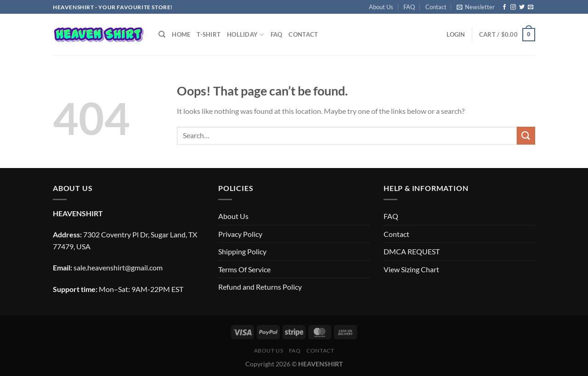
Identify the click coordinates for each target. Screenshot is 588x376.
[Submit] (526, 136)
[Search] (162, 34)
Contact (436, 7)
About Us (381, 7)
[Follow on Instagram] (513, 7)
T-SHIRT (209, 34)
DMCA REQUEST (412, 251)
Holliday (246, 35)
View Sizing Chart (411, 269)
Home (181, 34)
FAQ (409, 7)
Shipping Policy (242, 251)
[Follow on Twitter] (522, 7)
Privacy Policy (240, 234)
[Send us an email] (531, 7)
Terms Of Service (244, 269)
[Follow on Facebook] (504, 7)
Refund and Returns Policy (260, 287)
